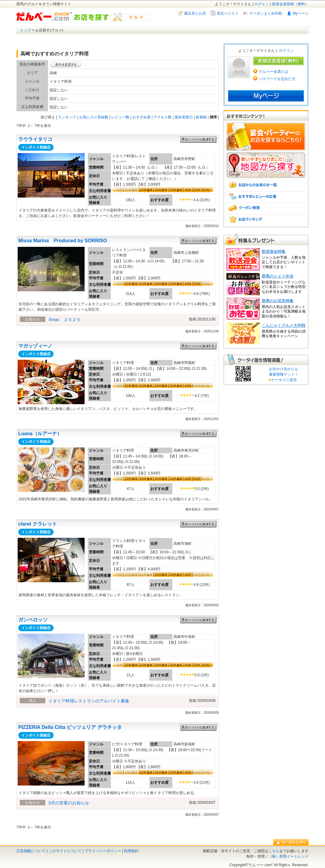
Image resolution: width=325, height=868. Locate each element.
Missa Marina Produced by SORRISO (63, 241)
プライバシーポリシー (103, 851)
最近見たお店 (195, 13)
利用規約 (131, 851)
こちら (274, 851)
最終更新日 (184, 117)
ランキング (67, 117)
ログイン (262, 4)
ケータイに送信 (283, 380)
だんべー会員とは (274, 72)
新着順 (201, 117)
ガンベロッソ (33, 620)
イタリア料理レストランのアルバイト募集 (89, 701)
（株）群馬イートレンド (288, 856)
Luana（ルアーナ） (40, 434)
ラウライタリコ (35, 139)
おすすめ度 (142, 117)
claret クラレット (38, 524)
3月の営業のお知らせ (69, 803)
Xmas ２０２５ (65, 320)
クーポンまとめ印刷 (266, 13)
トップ (26, 30)
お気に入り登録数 (94, 117)
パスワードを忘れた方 (277, 79)
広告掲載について (31, 851)
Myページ (301, 13)
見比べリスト (228, 13)
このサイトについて (65, 851)
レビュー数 (120, 117)
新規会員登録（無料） (290, 4)
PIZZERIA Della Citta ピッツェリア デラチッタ (70, 727)
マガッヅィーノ (35, 346)
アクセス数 (162, 117)
